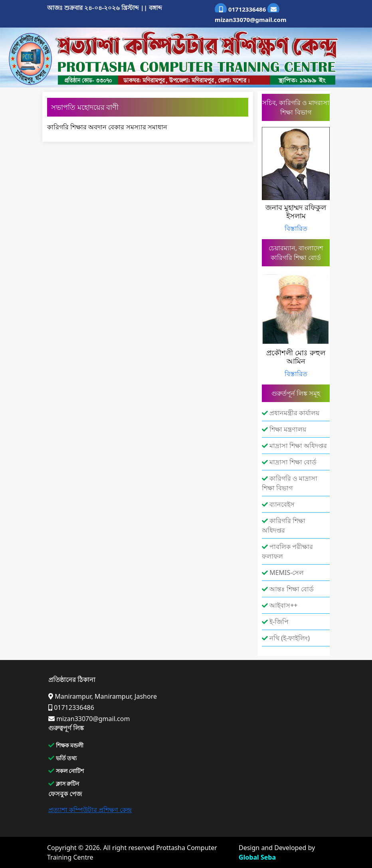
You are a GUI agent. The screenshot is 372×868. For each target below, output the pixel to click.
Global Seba (257, 857)
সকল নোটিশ (66, 771)
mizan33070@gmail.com (251, 13)
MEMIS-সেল (283, 573)
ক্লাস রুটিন (64, 784)
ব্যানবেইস (278, 504)
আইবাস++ (280, 605)
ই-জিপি (275, 622)
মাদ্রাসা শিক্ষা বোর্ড (289, 462)
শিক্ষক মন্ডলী (66, 745)
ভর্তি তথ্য (62, 758)
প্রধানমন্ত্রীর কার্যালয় (291, 413)
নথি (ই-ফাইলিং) (286, 638)
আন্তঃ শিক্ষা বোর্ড (288, 589)
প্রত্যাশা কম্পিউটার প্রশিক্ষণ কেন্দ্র (90, 810)
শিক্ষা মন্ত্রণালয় (284, 429)
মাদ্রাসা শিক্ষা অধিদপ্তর (294, 446)
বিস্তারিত (296, 228)
